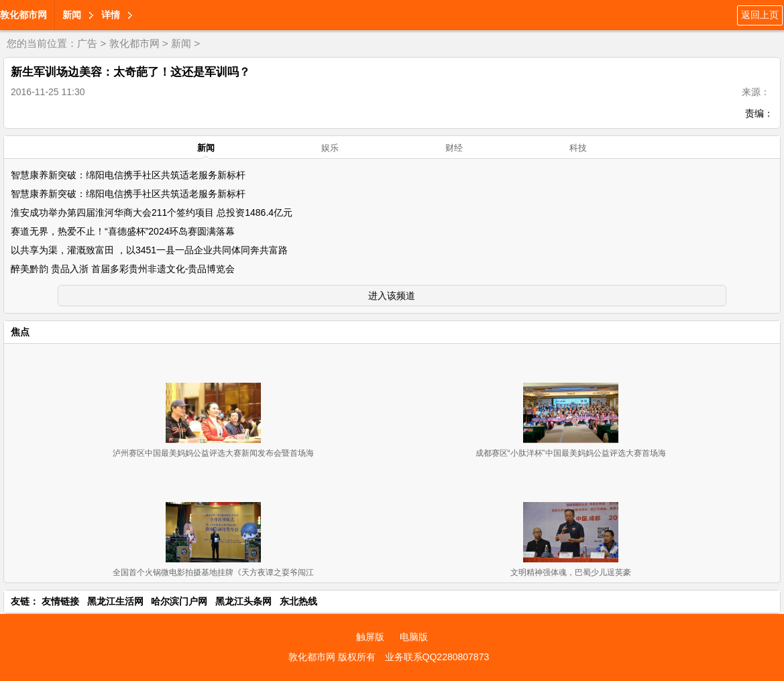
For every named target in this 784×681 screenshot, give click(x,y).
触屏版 (370, 637)
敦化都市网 (23, 15)
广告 (87, 43)
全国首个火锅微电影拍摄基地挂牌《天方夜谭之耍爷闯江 (213, 572)
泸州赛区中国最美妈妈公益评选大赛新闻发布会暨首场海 (213, 453)
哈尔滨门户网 (179, 601)
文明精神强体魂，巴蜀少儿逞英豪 (571, 572)
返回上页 (760, 15)
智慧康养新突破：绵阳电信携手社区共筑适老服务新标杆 (128, 175)
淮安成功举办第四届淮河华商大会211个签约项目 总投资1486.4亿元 (152, 212)
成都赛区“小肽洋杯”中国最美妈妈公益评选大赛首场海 (571, 453)
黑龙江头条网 (243, 601)
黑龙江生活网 (115, 601)
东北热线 (298, 601)
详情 (111, 15)
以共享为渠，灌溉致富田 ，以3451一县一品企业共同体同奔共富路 (149, 250)
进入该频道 (392, 296)
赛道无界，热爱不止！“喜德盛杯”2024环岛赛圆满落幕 (123, 231)
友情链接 (60, 601)
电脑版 (414, 637)
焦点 (20, 332)
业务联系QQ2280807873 (437, 657)
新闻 (72, 15)
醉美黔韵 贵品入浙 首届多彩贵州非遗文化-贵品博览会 (123, 269)
